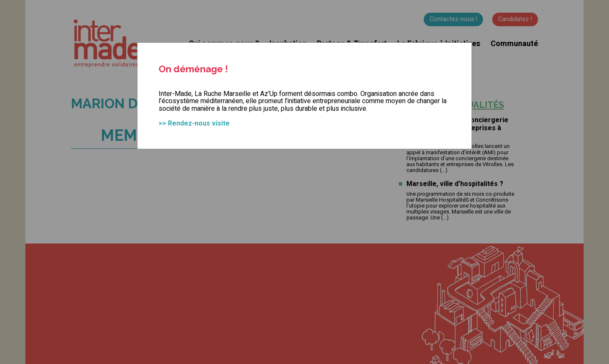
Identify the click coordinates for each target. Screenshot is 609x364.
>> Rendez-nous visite (194, 123)
